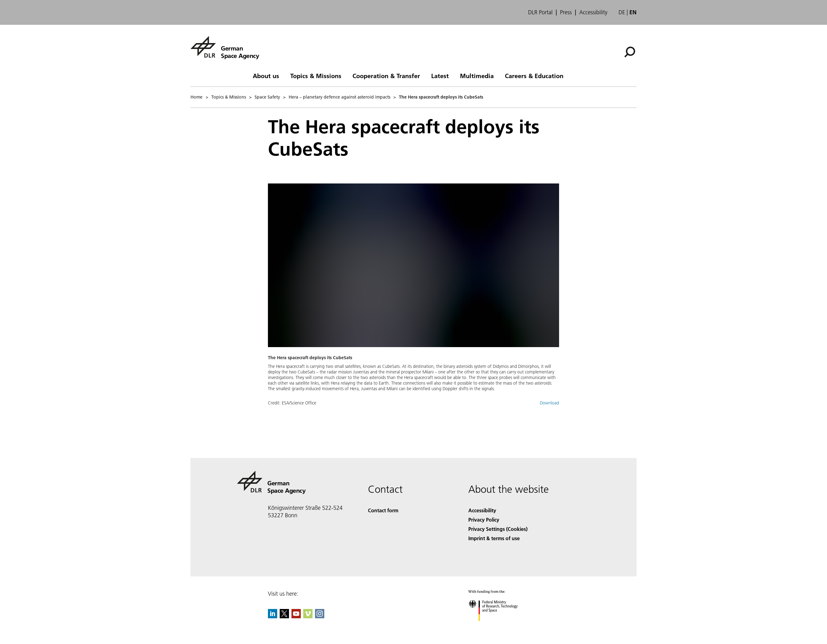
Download (549, 403)
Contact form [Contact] (383, 510)
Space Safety (267, 97)
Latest (440, 76)
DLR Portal (540, 12)
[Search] (630, 52)
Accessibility (593, 12)
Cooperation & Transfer (386, 76)
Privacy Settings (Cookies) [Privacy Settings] (498, 529)
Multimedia (477, 76)
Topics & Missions (316, 76)
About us (266, 76)
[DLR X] (284, 616)
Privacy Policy (484, 520)
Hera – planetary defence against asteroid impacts (339, 97)
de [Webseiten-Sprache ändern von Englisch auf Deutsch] (622, 12)
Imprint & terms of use (494, 538)
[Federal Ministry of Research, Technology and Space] (499, 626)
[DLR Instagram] (320, 616)
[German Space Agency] (225, 47)
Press (566, 12)
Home (197, 97)
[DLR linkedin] (273, 616)
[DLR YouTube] (296, 616)
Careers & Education (534, 76)
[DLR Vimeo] (308, 616)
